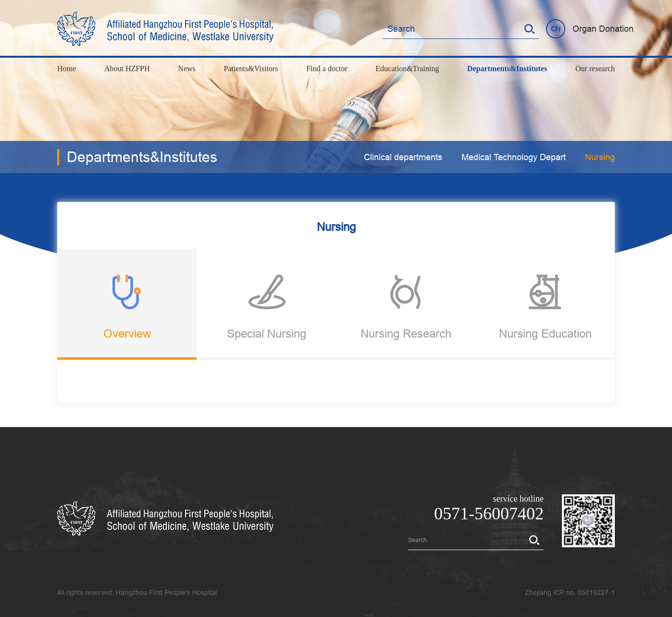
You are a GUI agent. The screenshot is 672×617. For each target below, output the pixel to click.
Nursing (600, 157)
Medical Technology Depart (514, 157)
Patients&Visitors (251, 69)
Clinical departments (403, 157)
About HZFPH (127, 69)
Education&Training (407, 69)
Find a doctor (327, 69)
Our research (595, 69)
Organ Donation (603, 29)
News (187, 69)
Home (67, 69)
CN (556, 29)
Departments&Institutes (507, 69)
